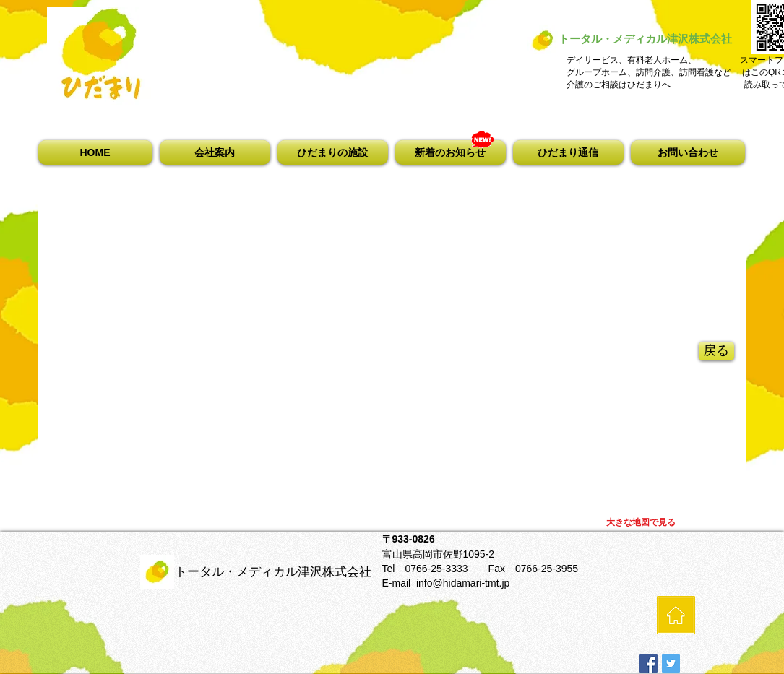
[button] (215, 152)
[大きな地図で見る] (641, 523)
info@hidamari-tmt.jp (463, 583)
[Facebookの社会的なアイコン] (649, 664)
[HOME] (676, 615)
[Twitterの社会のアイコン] (671, 664)
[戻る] (716, 351)
